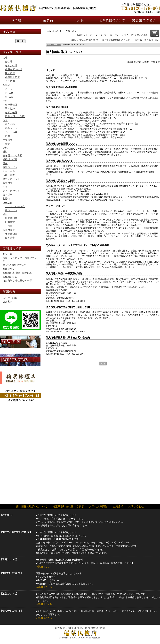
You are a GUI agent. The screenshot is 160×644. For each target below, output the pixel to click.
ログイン (114, 35)
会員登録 (118, 506)
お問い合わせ (136, 506)
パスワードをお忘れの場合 (135, 35)
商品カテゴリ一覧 (54, 45)
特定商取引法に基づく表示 (146, 40)
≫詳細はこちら (44, 567)
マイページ (101, 35)
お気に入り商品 (98, 506)
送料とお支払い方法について (85, 40)
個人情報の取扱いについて (32, 506)
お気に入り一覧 (84, 35)
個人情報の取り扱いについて (116, 40)
